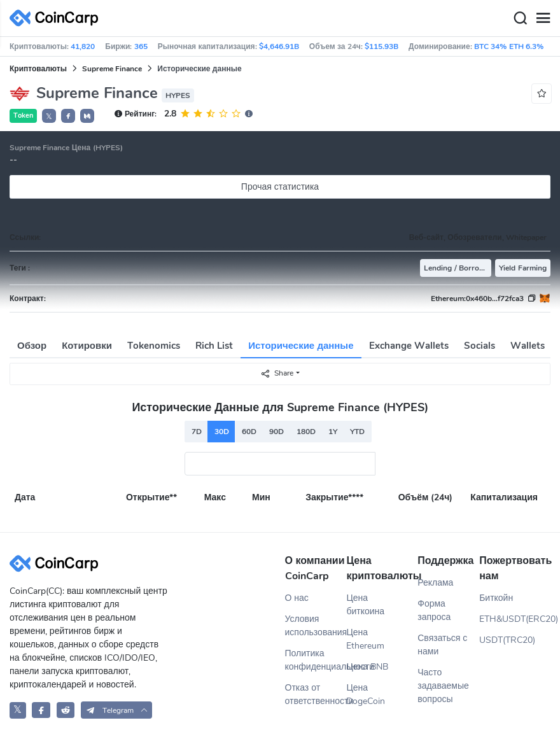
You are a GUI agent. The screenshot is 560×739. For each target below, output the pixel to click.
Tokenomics (154, 346)
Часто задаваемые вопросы (443, 686)
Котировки (87, 346)
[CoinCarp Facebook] (41, 710)
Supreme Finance (112, 69)
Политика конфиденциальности (316, 660)
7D (197, 432)
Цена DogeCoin (366, 694)
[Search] (520, 18)
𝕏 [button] (49, 116)
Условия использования (316, 626)
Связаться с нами (442, 645)
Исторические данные (301, 346)
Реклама (435, 583)
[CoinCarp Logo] (57, 18)
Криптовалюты (38, 69)
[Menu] (543, 18)
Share (277, 373)
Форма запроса (434, 610)
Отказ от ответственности (316, 694)
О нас (297, 598)
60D (249, 432)
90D (276, 432)
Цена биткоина (365, 605)
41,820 (83, 46)
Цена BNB (367, 667)
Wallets (528, 346)
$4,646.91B (279, 46)
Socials (479, 346)
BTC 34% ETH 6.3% (509, 46)
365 (141, 46)
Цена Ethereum (365, 639)
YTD (357, 432)
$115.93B (381, 46)
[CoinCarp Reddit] (66, 710)
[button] (68, 116)
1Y (333, 432)
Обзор (32, 346)
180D (306, 432)
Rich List (214, 346)
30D (222, 432)
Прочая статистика (280, 187)
